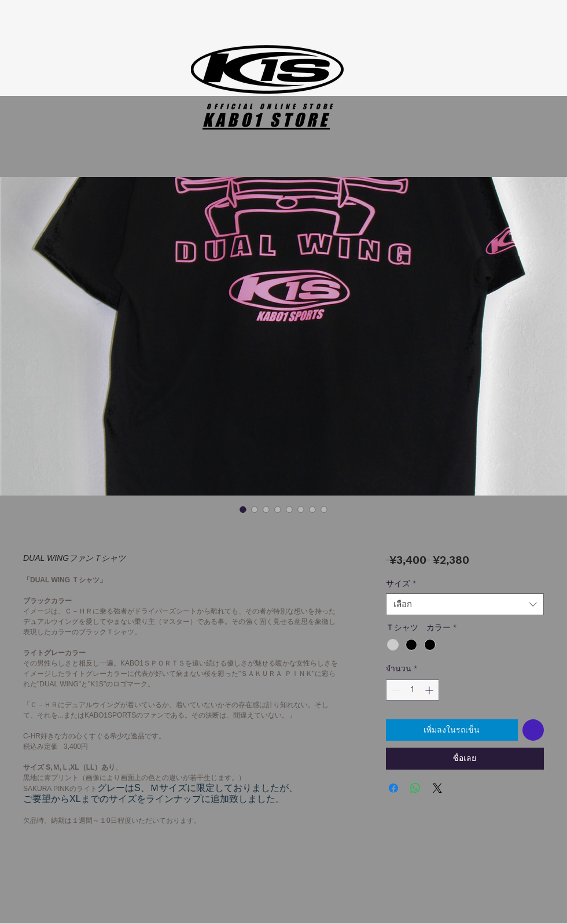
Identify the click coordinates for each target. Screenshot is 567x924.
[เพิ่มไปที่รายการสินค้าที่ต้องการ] (533, 730)
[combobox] (465, 604)
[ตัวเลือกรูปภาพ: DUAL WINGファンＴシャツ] (243, 509)
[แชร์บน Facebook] (393, 788)
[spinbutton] (413, 690)
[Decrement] (395, 690)
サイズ (401, 583)
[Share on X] (437, 788)
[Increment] (430, 690)
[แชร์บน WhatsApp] (415, 788)
